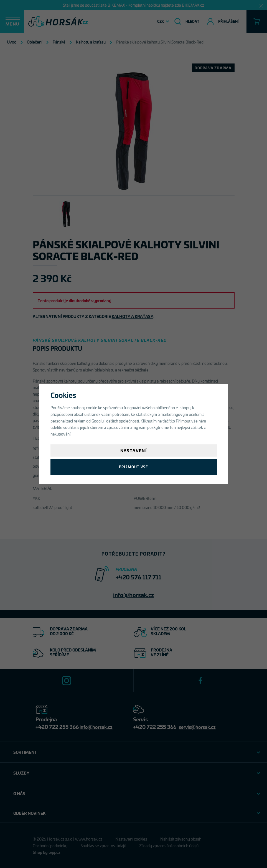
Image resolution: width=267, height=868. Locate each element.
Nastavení (134, 450)
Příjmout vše (133, 467)
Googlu (98, 421)
